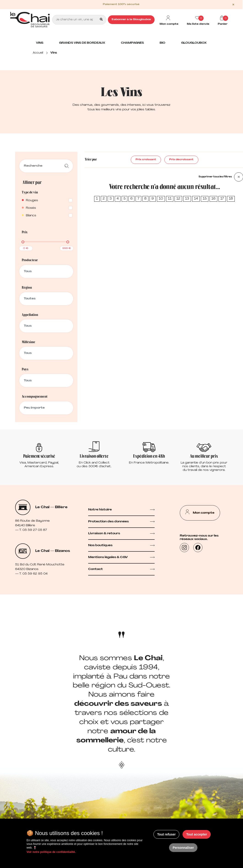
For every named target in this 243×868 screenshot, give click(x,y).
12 (178, 199)
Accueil (38, 53)
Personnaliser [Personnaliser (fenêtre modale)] (183, 848)
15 (205, 199)
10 (161, 199)
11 (170, 199)
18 (231, 199)
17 (222, 199)
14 (196, 199)
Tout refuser (166, 834)
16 (213, 199)
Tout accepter (197, 834)
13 (187, 199)
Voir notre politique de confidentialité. (51, 852)
